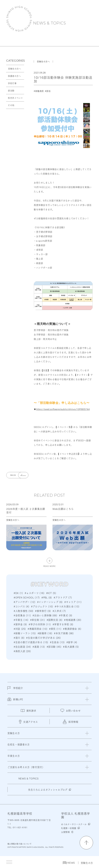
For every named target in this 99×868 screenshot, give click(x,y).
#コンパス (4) (21, 606)
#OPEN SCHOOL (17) (27, 597)
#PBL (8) (47, 597)
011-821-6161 (20, 827)
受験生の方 (87, 863)
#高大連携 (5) (71, 647)
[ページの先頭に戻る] (86, 843)
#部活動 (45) (54, 647)
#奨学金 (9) (20, 624)
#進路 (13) (39, 647)
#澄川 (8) (19, 638)
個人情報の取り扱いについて (19, 844)
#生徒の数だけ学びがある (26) (43, 638)
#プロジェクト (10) (42, 606)
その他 (11, 105)
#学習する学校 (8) (63, 624)
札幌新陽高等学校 (19, 19)
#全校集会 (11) (22, 615)
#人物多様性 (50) (23, 611)
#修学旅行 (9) (43, 611)
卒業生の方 (14, 756)
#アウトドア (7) (63, 597)
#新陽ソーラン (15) (25, 633)
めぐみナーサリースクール (74, 824)
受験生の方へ (14, 69)
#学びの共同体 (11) (40, 624)
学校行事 (12, 83)
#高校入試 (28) (22, 651)
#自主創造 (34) (22, 647)
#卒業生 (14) (21, 620)
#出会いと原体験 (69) (45, 615)
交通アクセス (28, 722)
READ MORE (49, 566)
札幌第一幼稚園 (69, 828)
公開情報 (65, 832)
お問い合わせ (71, 710)
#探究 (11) (55, 629)
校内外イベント (15, 98)
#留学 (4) (72, 642)
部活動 (11, 90)
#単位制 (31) (38, 620)
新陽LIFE (15, 701)
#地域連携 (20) (73, 620)
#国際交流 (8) (55, 620)
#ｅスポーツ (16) (34, 593)
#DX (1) (18, 593)
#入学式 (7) (59, 611)
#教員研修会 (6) (72, 629)
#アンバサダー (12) (25, 602)
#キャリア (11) (73, 602)
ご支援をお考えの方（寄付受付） (26, 767)
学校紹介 (15, 690)
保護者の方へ (14, 76)
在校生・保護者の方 (19, 744)
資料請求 (29, 710)
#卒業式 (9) (66, 615)
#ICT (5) (51, 593)
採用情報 (71, 722)
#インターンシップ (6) (50, 602)
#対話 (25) (20, 629)
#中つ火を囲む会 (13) (67, 606)
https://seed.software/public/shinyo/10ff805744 (63, 409)
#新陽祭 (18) (45, 633)
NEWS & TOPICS (49, 23)
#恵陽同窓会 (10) (37, 629)
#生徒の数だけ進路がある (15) (31, 642)
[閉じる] (87, 688)
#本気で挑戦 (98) (64, 633)
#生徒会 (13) (57, 642)
